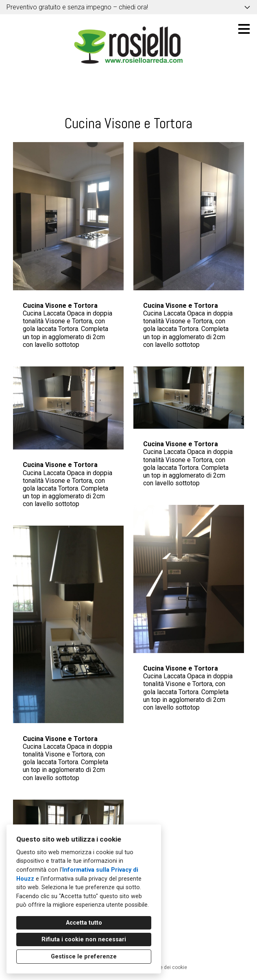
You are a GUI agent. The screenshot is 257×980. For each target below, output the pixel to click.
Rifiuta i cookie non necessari (84, 939)
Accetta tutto (84, 923)
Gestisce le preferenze (84, 957)
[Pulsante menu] (244, 29)
